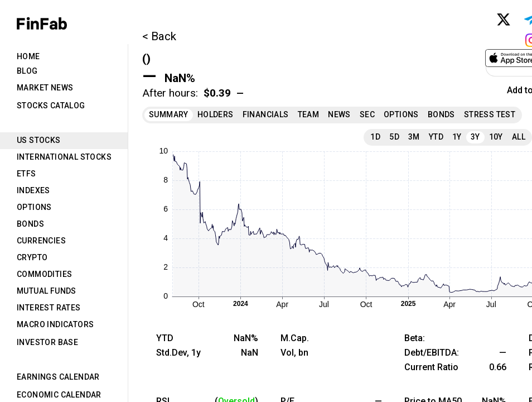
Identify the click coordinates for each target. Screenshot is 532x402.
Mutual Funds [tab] (47, 291)
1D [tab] (375, 137)
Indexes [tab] (33, 190)
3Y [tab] (475, 137)
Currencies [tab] (41, 241)
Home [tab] (28, 56)
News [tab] (339, 114)
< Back (159, 36)
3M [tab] (414, 137)
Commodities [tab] (44, 274)
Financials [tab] (266, 114)
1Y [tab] (457, 137)
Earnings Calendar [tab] (58, 377)
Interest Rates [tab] (49, 308)
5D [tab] (394, 137)
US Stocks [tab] (39, 140)
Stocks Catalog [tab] (51, 106)
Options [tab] (34, 207)
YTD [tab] (436, 137)
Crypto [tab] (32, 257)
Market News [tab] (45, 88)
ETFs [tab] (26, 174)
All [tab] (519, 137)
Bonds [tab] (30, 224)
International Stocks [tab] (64, 157)
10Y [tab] (496, 137)
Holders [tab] (216, 114)
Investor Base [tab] (47, 342)
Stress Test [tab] (490, 114)
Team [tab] (309, 114)
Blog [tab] (27, 71)
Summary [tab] (169, 114)
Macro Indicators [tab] (55, 324)
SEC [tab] (367, 114)
